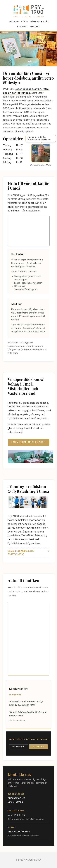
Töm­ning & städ (39, 22)
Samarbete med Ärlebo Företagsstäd (21, 553)
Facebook (39, 747)
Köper (25, 22)
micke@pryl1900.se (19, 832)
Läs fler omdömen (17, 720)
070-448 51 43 (16, 815)
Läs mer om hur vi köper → (29, 442)
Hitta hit (14, 22)
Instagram (18, 747)
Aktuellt (22, 27)
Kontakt (35, 27)
